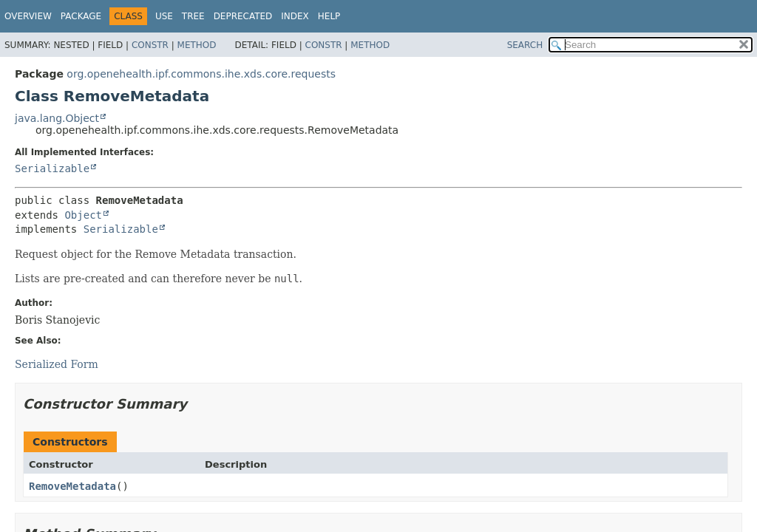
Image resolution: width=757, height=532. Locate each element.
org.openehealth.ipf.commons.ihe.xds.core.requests (201, 74)
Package (81, 16)
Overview (28, 16)
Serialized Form (57, 364)
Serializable (52, 168)
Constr (150, 45)
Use (164, 16)
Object (83, 215)
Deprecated (243, 16)
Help (329, 16)
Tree (193, 16)
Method (197, 45)
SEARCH (525, 45)
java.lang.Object (57, 118)
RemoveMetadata (72, 486)
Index (295, 16)
